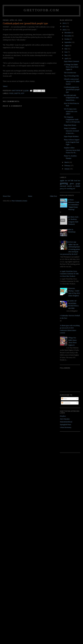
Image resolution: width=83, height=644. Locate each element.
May (66, 55)
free (79, 181)
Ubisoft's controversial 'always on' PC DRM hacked (72, 81)
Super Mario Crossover (72, 61)
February (68, 166)
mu (74, 186)
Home (30, 196)
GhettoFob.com (41, 10)
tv (65, 188)
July (66, 49)
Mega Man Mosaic (70, 125)
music (78, 186)
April (66, 58)
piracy (62, 189)
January (67, 169)
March (67, 162)
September (68, 42)
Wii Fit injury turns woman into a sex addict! (71, 111)
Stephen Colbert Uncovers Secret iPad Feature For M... (72, 150)
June (66, 52)
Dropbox (63, 416)
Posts (64, 399)
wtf (23, 93)
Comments (66, 403)
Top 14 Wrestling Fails (71, 76)
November (68, 36)
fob (72, 180)
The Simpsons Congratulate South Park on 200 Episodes (72, 119)
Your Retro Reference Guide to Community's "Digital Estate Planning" (73, 205)
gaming (64, 183)
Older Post (53, 196)
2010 (64, 30)
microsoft (63, 186)
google (78, 184)
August (67, 45)
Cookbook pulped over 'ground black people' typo (72, 90)
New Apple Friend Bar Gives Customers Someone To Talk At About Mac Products (68, 274)
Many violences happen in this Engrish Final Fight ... (72, 142)
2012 (64, 23)
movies (70, 186)
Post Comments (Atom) (19, 201)
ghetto (17, 93)
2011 (64, 26)
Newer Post (7, 196)
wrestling (69, 189)
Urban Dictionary (66, 427)
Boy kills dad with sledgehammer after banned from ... (71, 98)
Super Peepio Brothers (71, 136)
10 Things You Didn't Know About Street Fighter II (71, 67)
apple (62, 180)
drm (66, 181)
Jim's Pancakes (65, 419)
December (68, 33)
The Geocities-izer (70, 73)
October (67, 39)
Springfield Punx (66, 425)
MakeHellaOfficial (66, 422)
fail (69, 181)
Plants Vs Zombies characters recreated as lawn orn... (71, 131)
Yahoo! (5, 86)
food (11, 93)
